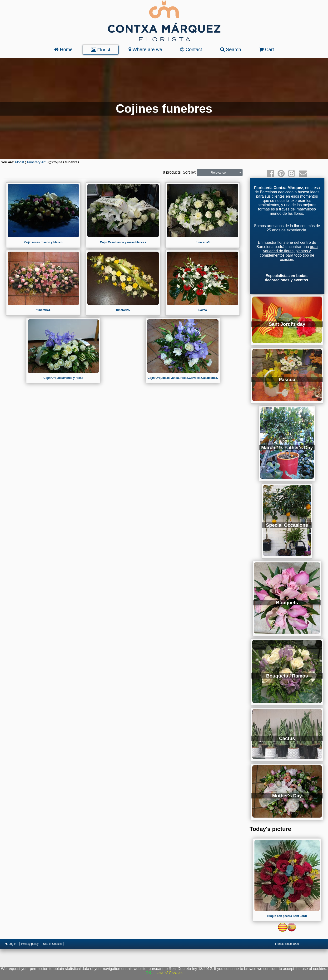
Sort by (189, 172)
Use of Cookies (53, 944)
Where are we (145, 49)
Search (231, 49)
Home (63, 49)
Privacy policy (30, 944)
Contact (191, 49)
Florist (101, 50)
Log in (11, 944)
